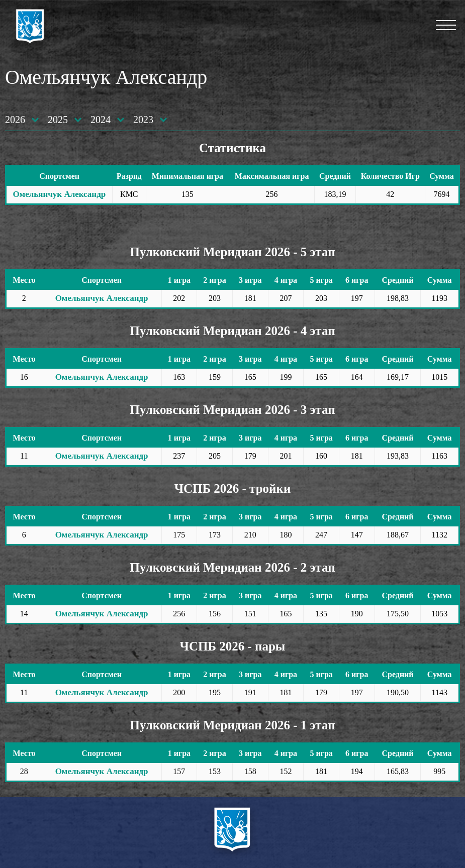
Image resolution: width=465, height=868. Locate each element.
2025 (58, 120)
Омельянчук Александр (59, 194)
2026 (15, 120)
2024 (101, 120)
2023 (143, 120)
